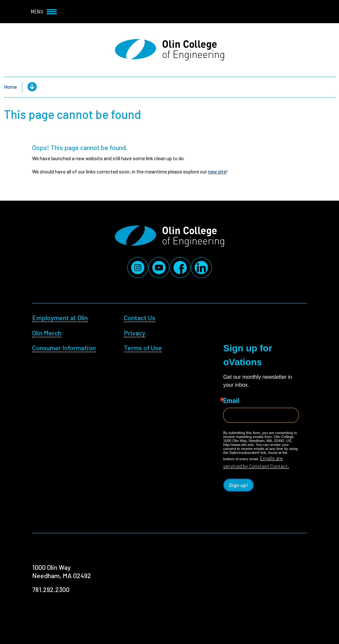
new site (217, 172)
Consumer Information (64, 348)
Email (231, 400)
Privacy (135, 333)
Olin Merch (47, 333)
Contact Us (140, 318)
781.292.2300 (51, 589)
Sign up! (239, 485)
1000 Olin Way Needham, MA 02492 (62, 571)
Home (10, 87)
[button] (27, 87)
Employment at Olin (60, 318)
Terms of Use (143, 348)
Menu (44, 12)
